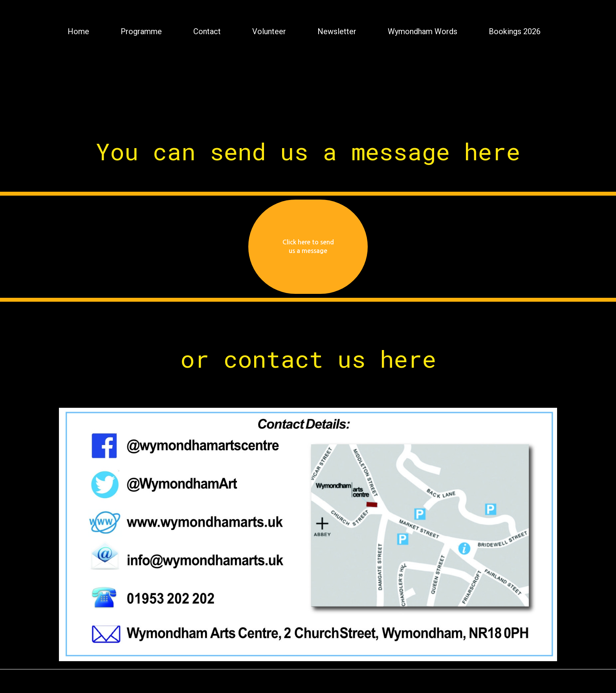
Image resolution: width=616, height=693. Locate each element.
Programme (141, 31)
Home (78, 31)
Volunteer (269, 31)
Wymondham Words (423, 31)
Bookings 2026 (515, 31)
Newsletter (337, 31)
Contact (207, 31)
